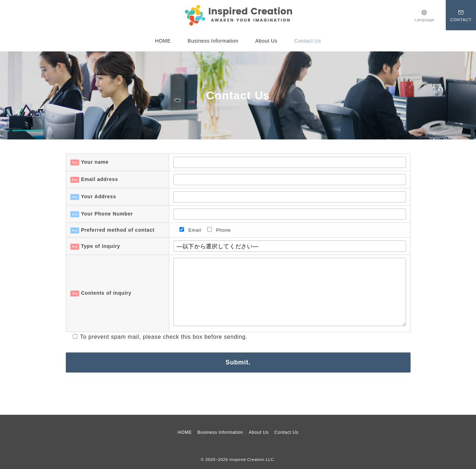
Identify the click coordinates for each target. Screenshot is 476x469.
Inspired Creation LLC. (252, 459)
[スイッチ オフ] (424, 15)
